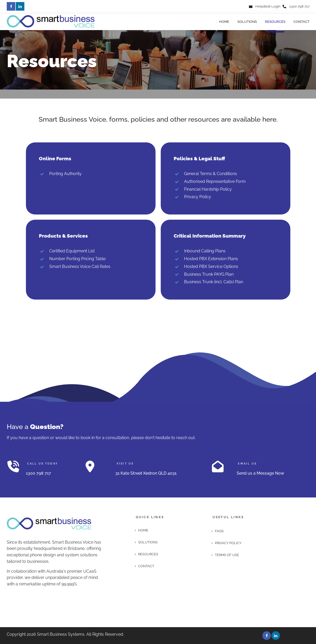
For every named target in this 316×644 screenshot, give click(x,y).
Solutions (247, 22)
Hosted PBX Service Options (211, 266)
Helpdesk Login (268, 6)
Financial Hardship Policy (208, 189)
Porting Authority (65, 174)
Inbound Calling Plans (205, 251)
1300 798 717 (299, 6)
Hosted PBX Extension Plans (211, 259)
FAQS (219, 531)
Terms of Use (227, 555)
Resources (275, 22)
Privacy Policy (198, 197)
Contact (301, 22)
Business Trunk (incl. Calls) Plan (214, 282)
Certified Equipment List (72, 251)
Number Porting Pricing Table (77, 259)
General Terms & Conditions (210, 174)
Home (224, 22)
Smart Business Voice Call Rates (80, 266)
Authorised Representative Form (215, 181)
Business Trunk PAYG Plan (209, 274)
